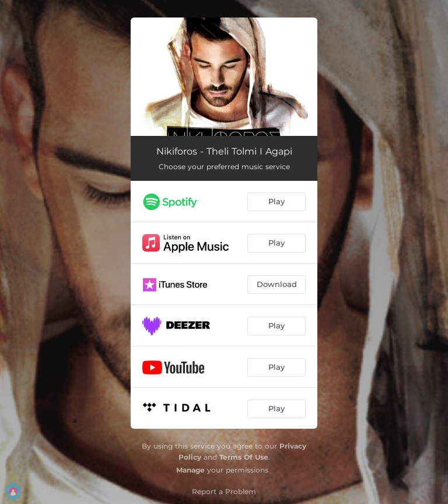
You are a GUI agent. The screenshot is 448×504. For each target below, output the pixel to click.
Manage (190, 470)
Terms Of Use (244, 457)
